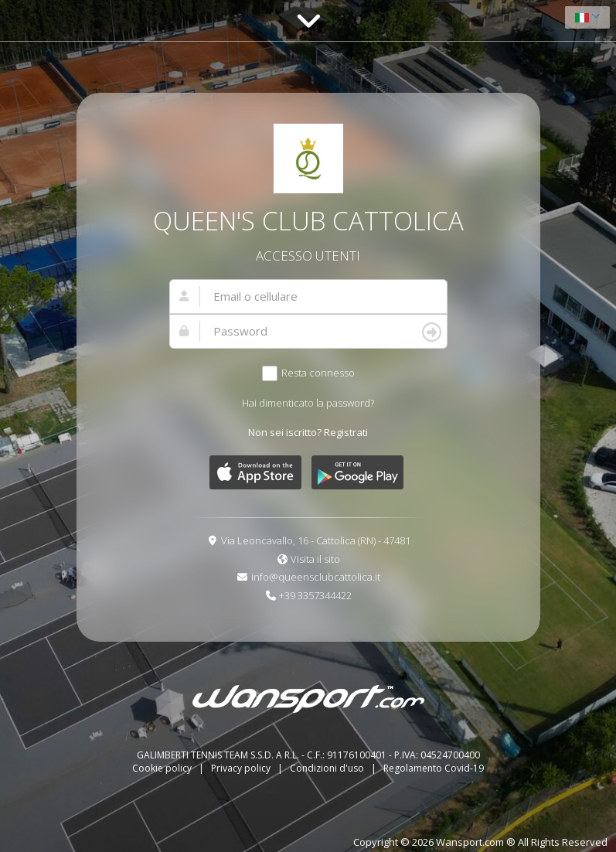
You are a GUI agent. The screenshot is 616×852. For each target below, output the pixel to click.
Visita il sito (315, 559)
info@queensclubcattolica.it (316, 577)
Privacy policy (242, 768)
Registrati (346, 432)
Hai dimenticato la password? (308, 403)
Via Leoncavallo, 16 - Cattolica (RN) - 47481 (316, 540)
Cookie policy (163, 768)
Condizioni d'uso (328, 768)
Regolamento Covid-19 (434, 768)
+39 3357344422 (315, 595)
